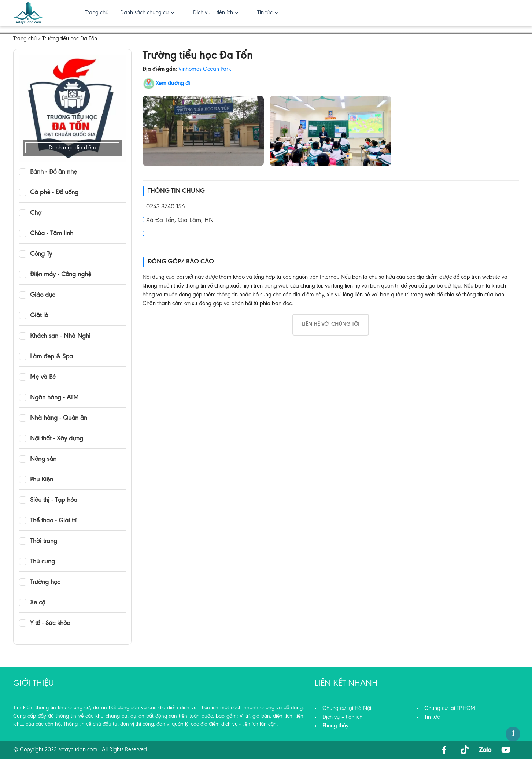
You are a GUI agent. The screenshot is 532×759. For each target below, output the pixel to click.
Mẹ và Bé (43, 377)
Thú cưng (43, 562)
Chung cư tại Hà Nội (347, 708)
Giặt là (39, 316)
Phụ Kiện (42, 480)
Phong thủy (335, 726)
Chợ (36, 213)
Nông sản (43, 459)
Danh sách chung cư (145, 13)
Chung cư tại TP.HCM (450, 708)
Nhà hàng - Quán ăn (59, 418)
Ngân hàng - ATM (54, 398)
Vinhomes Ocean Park (205, 69)
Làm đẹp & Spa (51, 357)
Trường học (45, 582)
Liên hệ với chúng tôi (331, 324)
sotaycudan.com (78, 750)
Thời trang (44, 541)
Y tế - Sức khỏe (50, 623)
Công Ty (41, 254)
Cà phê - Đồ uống (54, 193)
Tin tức (265, 13)
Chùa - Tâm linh (52, 234)
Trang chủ (97, 13)
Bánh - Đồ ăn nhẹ (53, 172)
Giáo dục (43, 295)
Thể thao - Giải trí (53, 521)
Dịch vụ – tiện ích (213, 13)
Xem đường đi (173, 84)
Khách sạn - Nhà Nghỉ (60, 336)
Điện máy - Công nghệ (61, 275)
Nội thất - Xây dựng (57, 439)
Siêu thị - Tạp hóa (54, 500)
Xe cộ (38, 603)
